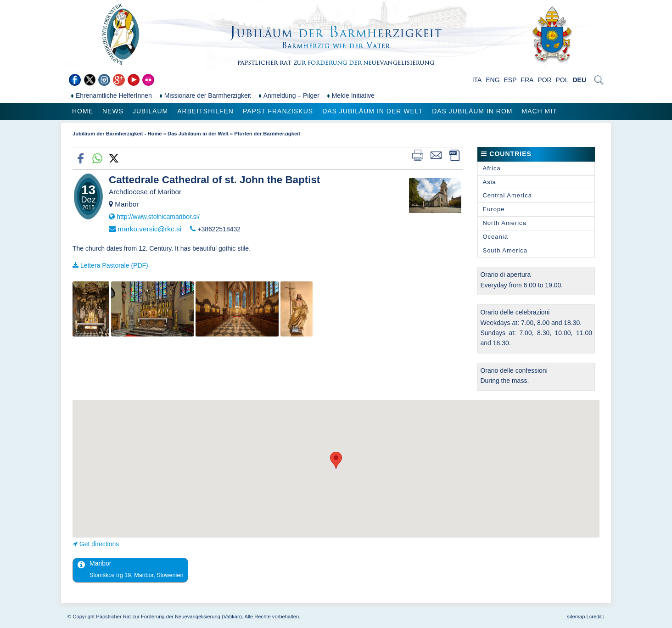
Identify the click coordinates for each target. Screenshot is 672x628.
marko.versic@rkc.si (149, 229)
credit (596, 617)
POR (544, 80)
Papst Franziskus (278, 111)
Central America (507, 195)
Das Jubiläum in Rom (472, 111)
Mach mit (539, 111)
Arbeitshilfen (205, 111)
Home (83, 111)
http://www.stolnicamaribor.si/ (158, 217)
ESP (510, 80)
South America (505, 250)
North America (504, 223)
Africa (491, 168)
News (113, 111)
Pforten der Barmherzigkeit (267, 134)
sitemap (576, 617)
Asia (489, 182)
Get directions (99, 544)
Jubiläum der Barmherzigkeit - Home (117, 134)
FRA (527, 80)
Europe (493, 209)
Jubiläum (150, 111)
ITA (477, 80)
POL (562, 80)
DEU (579, 80)
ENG (493, 80)
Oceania (495, 237)
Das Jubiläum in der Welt (372, 111)
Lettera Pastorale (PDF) (114, 265)
